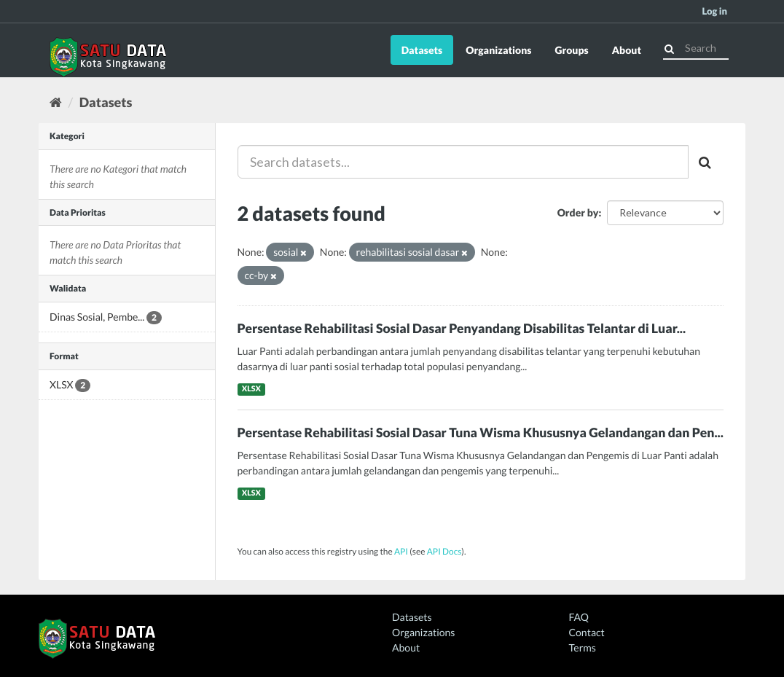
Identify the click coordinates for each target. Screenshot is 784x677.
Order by (578, 212)
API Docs (444, 551)
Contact (587, 632)
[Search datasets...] (463, 162)
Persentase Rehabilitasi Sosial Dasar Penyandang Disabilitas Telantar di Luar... (462, 328)
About (627, 50)
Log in (714, 11)
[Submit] (669, 47)
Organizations (498, 50)
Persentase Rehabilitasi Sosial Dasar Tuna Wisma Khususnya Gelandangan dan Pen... (481, 433)
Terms (583, 647)
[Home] (56, 102)
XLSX (251, 389)
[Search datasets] (696, 48)
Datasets (422, 50)
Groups (571, 50)
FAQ (579, 617)
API (401, 551)
